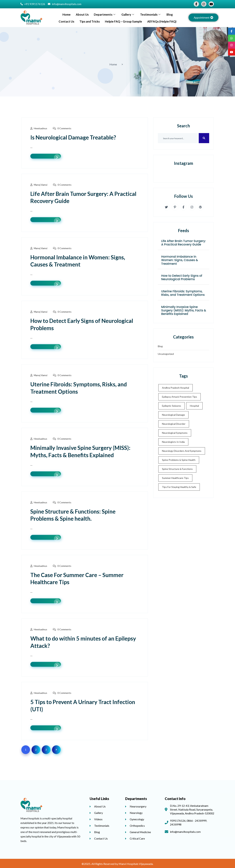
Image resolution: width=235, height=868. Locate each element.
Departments (105, 14)
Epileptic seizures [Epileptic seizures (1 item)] (172, 406)
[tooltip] (232, 31)
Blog (170, 14)
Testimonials (151, 14)
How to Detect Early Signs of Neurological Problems (182, 277)
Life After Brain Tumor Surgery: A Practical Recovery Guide (184, 243)
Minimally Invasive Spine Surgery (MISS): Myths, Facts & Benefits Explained (184, 310)
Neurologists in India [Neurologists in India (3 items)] (173, 442)
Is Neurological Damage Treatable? (73, 137)
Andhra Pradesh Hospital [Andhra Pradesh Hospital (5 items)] (176, 388)
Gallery (128, 14)
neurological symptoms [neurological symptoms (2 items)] (175, 433)
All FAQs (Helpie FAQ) (162, 21)
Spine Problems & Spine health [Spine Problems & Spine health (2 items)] (179, 460)
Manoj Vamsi (41, 185)
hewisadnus (40, 128)
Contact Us (66, 21)
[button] (203, 18)
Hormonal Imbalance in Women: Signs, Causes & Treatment (180, 260)
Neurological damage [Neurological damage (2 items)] (173, 415)
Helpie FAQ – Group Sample (123, 21)
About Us (82, 14)
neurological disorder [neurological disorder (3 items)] (174, 424)
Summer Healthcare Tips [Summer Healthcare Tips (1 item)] (175, 478)
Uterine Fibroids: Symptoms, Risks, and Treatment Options (183, 293)
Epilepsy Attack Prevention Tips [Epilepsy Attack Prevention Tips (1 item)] (180, 397)
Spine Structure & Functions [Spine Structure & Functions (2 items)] (177, 469)
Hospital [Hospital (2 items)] (194, 406)
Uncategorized (166, 354)
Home (67, 14)
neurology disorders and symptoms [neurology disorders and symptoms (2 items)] (182, 451)
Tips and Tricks (90, 21)
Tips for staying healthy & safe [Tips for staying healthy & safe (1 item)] (179, 487)
